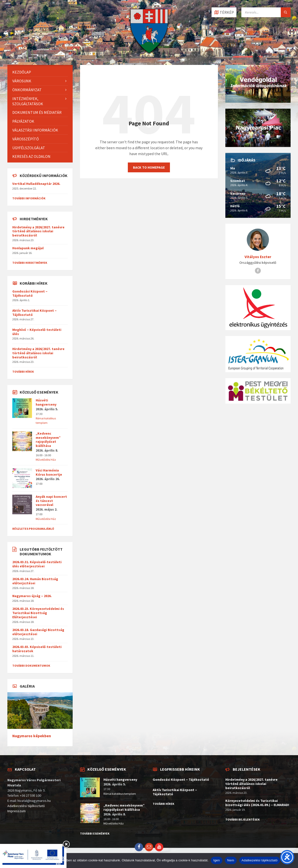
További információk (29, 198)
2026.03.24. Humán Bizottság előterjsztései (35, 581)
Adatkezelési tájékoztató (26, 806)
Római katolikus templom (120, 794)
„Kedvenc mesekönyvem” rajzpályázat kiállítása (48, 440)
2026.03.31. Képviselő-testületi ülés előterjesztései (37, 564)
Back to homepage (149, 167)
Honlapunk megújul (28, 248)
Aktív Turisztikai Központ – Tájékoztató (34, 313)
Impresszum (17, 811)
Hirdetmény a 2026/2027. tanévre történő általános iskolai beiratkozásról (38, 231)
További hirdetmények (30, 263)
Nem (231, 860)
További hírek (23, 372)
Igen (216, 860)
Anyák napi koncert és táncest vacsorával (51, 501)
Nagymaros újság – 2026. (32, 596)
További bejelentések (243, 819)
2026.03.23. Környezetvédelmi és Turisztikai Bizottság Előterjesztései (38, 613)
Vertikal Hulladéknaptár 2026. (36, 184)
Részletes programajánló (33, 529)
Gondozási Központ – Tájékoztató (30, 293)
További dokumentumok (31, 666)
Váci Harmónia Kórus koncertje (49, 472)
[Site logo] (149, 55)
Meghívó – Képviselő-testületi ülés (37, 332)
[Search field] (266, 12)
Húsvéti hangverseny (46, 402)
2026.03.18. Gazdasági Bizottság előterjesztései (38, 632)
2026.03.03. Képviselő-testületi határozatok (37, 649)
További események (95, 833)
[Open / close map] (224, 12)
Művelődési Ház (46, 460)
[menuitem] (40, 72)
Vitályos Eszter (258, 257)
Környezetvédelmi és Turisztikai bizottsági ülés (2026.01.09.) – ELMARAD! (257, 803)
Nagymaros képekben (32, 736)
